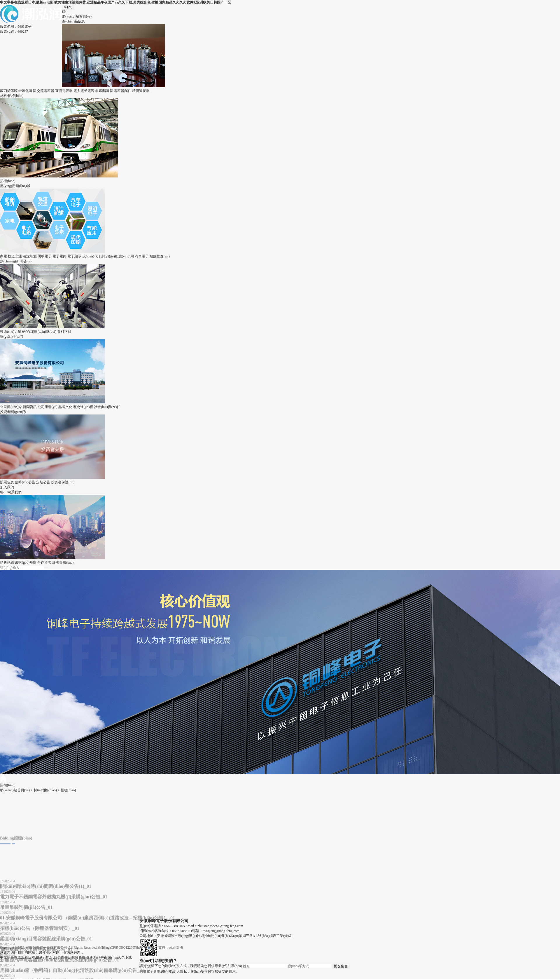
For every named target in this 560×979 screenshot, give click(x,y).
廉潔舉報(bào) (63, 562)
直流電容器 (64, 91)
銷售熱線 (7, 562)
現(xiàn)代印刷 (93, 256)
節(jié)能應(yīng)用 (120, 256)
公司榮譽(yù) (48, 407)
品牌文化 (65, 407)
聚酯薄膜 (106, 91)
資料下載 (64, 332)
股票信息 (7, 482)
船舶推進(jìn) (160, 256)
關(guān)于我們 (12, 337)
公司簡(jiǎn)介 (11, 407)
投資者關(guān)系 (13, 412)
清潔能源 (30, 256)
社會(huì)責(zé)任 (107, 407)
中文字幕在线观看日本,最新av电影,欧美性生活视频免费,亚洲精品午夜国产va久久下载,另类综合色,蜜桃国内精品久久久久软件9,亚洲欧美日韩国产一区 (116, 2)
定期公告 (43, 482)
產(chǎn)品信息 (73, 21)
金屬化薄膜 (27, 91)
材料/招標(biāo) (12, 96)
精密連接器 (141, 91)
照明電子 (45, 256)
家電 (3, 256)
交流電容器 (45, 91)
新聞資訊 (30, 407)
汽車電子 (142, 256)
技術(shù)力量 (11, 332)
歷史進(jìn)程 (83, 407)
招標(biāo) (8, 181)
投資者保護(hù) (63, 482)
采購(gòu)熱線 (26, 562)
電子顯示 (74, 256)
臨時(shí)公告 (25, 482)
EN (64, 12)
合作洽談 (44, 562)
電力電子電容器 (86, 91)
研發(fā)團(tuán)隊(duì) (39, 332)
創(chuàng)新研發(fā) (16, 261)
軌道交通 (15, 256)
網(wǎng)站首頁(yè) (77, 16)
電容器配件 (123, 91)
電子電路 (60, 256)
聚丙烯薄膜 (9, 91)
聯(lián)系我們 (11, 492)
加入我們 (7, 487)
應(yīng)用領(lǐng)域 (15, 186)
